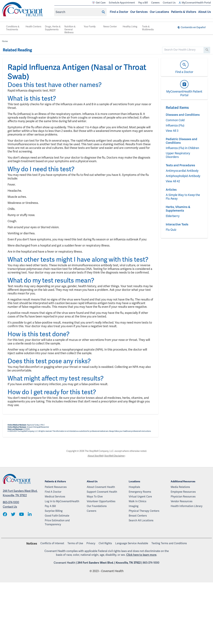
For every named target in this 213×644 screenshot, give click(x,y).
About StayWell (95, 456)
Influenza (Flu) (175, 125)
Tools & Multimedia (148, 28)
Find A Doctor (53, 492)
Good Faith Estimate (57, 516)
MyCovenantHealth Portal (195, 3)
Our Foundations (97, 506)
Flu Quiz (171, 230)
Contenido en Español (193, 27)
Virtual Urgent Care (140, 497)
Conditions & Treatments (13, 28)
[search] (183, 50)
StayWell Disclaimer (115, 456)
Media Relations (180, 487)
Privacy (91, 543)
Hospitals (134, 487)
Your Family (90, 27)
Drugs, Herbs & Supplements (53, 28)
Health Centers (33, 27)
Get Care (99, 3)
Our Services (139, 12)
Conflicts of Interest (52, 543)
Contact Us (169, 3)
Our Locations (159, 12)
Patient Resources (56, 487)
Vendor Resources (182, 501)
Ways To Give (95, 497)
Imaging (134, 506)
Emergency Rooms (140, 492)
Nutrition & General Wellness (70, 30)
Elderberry (173, 216)
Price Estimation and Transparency (57, 522)
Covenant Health (64, 563)
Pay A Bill (50, 506)
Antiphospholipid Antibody (183, 176)
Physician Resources (183, 497)
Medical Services (55, 497)
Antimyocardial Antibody (182, 171)
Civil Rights (105, 543)
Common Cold (175, 120)
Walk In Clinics (138, 501)
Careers (155, 3)
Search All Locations (141, 521)
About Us (205, 12)
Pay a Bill (143, 3)
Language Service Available (132, 543)
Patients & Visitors (184, 12)
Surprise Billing (54, 511)
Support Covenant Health (102, 492)
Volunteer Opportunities (101, 501)
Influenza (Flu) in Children (182, 148)
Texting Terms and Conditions (169, 543)
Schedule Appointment (122, 3)
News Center (110, 27)
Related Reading (17, 50)
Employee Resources (183, 492)
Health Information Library (187, 506)
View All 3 (172, 131)
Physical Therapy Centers (144, 511)
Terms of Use (75, 543)
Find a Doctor (119, 12)
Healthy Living (130, 27)
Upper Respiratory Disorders (178, 155)
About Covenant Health (101, 487)
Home (5, 41)
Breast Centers (138, 516)
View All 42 (173, 181)
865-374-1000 (11, 502)
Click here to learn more (141, 555)
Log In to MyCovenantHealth (62, 501)
